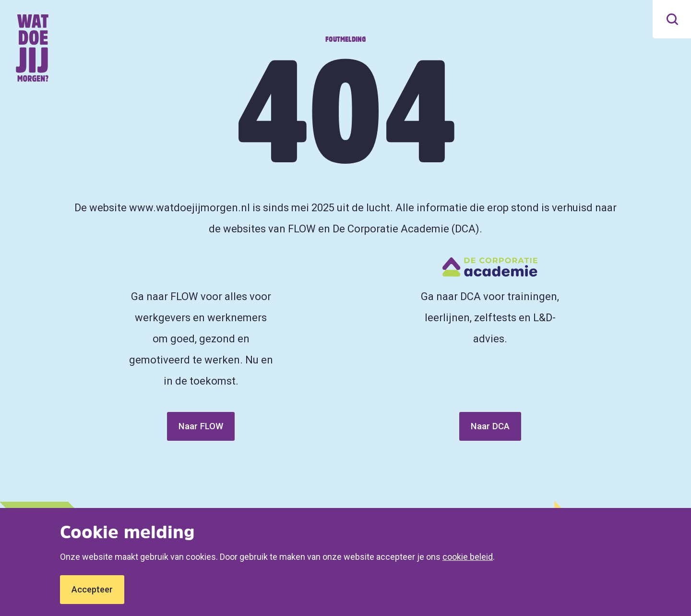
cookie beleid (468, 557)
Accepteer (92, 589)
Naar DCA (490, 426)
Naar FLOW (201, 426)
